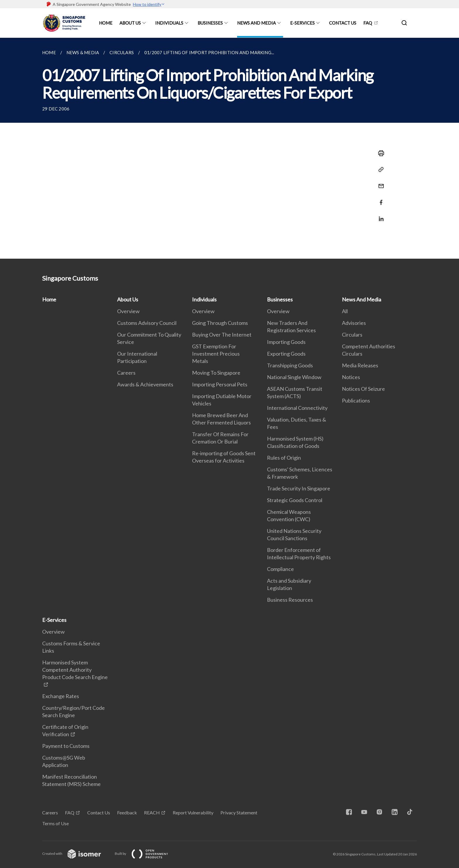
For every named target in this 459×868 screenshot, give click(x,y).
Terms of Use (55, 823)
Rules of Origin (284, 458)
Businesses (210, 23)
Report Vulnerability (193, 812)
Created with (76, 853)
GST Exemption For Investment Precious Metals (216, 354)
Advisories (354, 323)
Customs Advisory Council (147, 323)
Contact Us (343, 23)
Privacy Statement (239, 812)
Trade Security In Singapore (299, 488)
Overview (128, 311)
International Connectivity (297, 408)
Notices (351, 377)
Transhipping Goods (290, 365)
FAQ (368, 23)
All (345, 311)
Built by (146, 853)
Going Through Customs (220, 323)
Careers (126, 373)
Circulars (352, 335)
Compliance (280, 569)
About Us (130, 23)
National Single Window (294, 377)
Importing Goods (286, 342)
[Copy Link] (379, 170)
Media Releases (360, 365)
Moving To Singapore (216, 373)
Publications (356, 400)
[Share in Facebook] (379, 199)
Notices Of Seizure (363, 389)
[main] (229, 148)
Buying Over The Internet (222, 335)
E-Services (302, 23)
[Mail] (379, 182)
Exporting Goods (286, 354)
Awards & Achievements (145, 384)
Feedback (127, 812)
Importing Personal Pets (220, 384)
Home (106, 23)
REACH (152, 812)
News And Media (256, 23)
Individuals (169, 23)
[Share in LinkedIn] (379, 215)
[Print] (379, 153)
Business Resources (290, 600)
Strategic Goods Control (295, 500)
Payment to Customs (66, 746)
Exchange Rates (61, 696)
